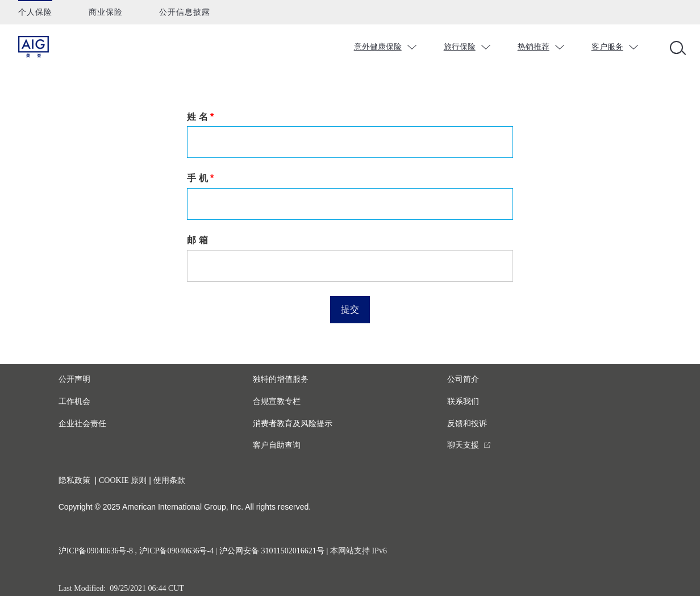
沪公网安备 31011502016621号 (272, 551)
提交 (350, 309)
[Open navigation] (676, 47)
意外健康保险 (378, 47)
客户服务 (607, 47)
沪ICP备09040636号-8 (96, 551)
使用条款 (169, 480)
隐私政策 (74, 480)
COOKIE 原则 (123, 480)
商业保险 (106, 12)
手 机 (197, 178)
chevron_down (412, 47)
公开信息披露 (185, 12)
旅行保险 (460, 47)
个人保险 (35, 12)
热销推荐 (534, 47)
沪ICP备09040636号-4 (176, 551)
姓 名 (197, 117)
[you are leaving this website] (469, 445)
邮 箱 (197, 240)
